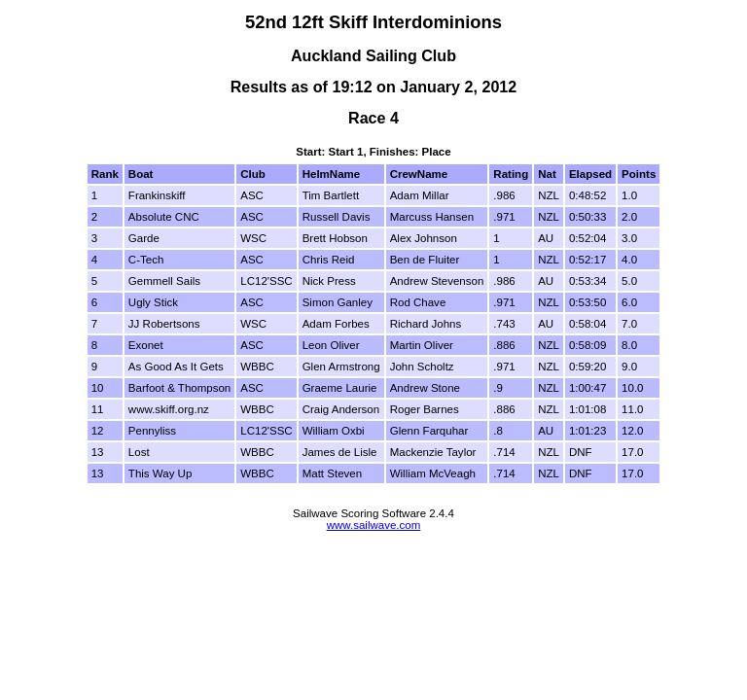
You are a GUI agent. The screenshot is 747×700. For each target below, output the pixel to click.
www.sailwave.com (374, 525)
